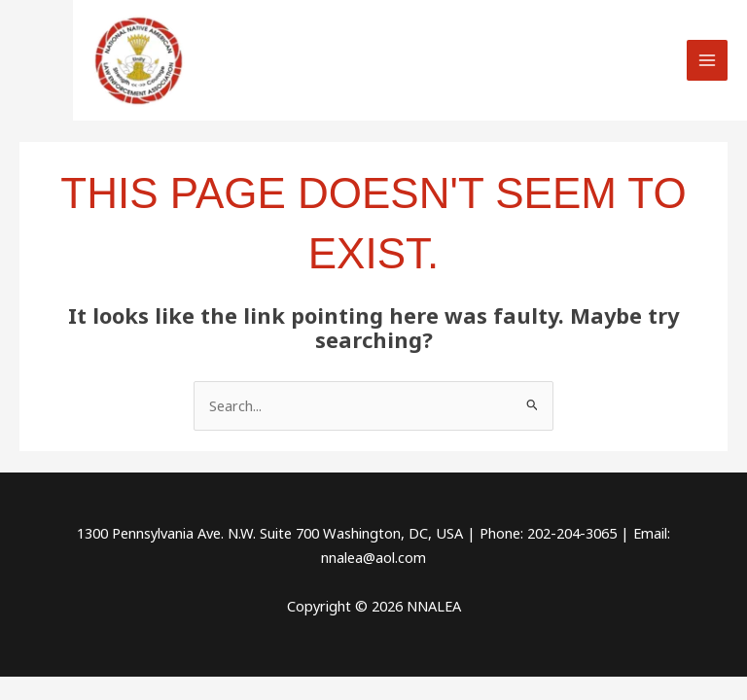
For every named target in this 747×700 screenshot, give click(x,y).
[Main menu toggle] (707, 60)
